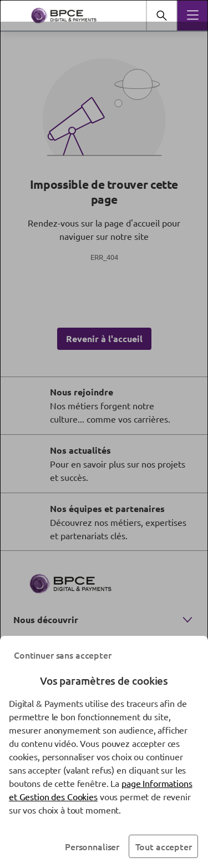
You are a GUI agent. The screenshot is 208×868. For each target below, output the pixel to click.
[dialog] (104, 434)
